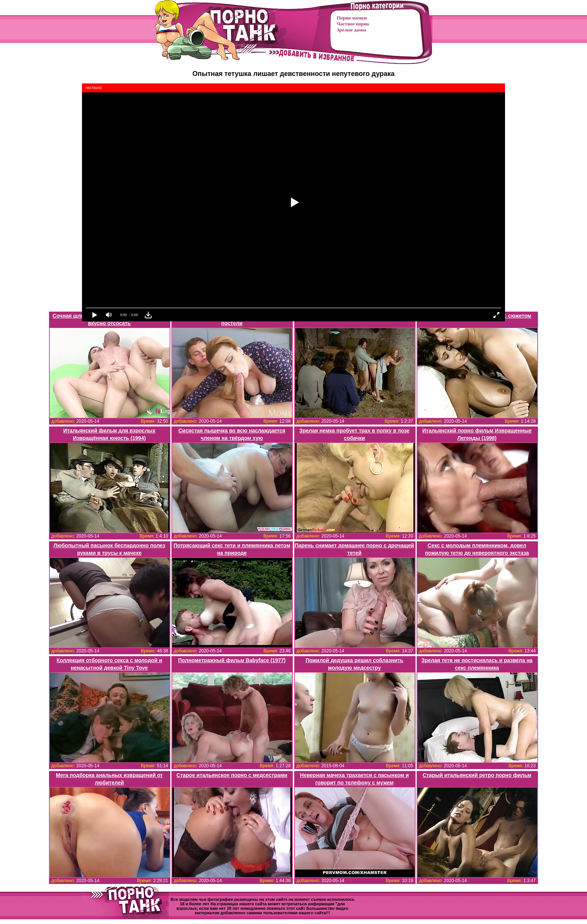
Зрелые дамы (352, 30)
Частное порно (353, 24)
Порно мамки (352, 18)
